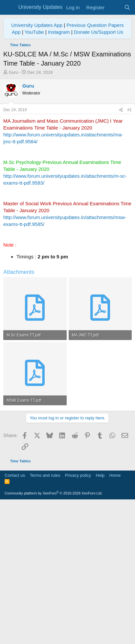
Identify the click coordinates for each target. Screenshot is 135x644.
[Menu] (9, 8)
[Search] (127, 7)
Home (115, 617)
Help (100, 617)
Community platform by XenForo (54, 634)
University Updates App (37, 25)
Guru (14, 72)
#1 (130, 110)
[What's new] (114, 7)
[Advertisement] (67, 482)
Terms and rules (45, 617)
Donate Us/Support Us (99, 32)
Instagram (59, 32)
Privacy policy (78, 617)
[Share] (121, 110)
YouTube (34, 32)
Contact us (15, 617)
